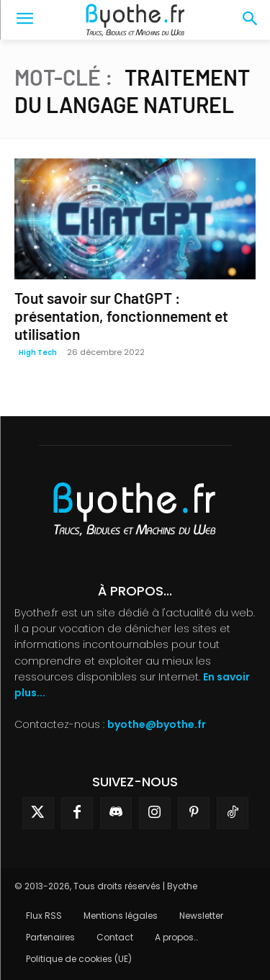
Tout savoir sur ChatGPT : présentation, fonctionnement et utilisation (121, 316)
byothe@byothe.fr (157, 724)
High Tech (38, 352)
